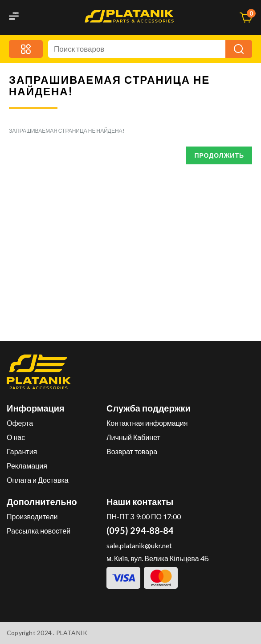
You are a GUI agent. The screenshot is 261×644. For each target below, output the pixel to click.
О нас (16, 437)
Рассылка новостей (39, 531)
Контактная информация (147, 423)
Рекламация (27, 466)
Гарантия (22, 451)
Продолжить (219, 155)
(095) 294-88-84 (140, 530)
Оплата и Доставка (38, 480)
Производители (32, 516)
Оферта (20, 423)
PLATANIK (72, 633)
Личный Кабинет (133, 437)
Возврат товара (132, 451)
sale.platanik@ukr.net (139, 545)
